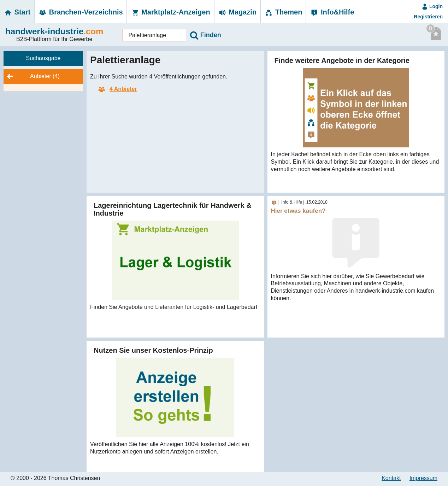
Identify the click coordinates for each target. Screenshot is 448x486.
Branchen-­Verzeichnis (81, 12)
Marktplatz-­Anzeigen (170, 12)
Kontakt (391, 478)
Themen (283, 12)
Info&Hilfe (332, 12)
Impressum (423, 478)
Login (432, 6)
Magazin (237, 12)
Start (17, 12)
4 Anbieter (117, 89)
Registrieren (428, 17)
